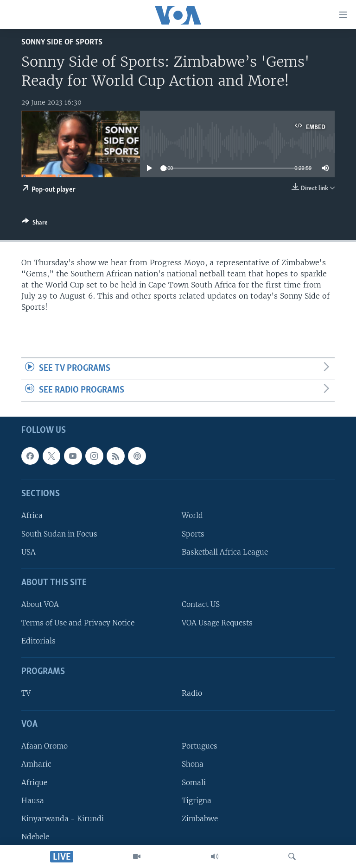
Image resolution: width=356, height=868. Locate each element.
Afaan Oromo (44, 746)
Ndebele (35, 837)
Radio (192, 693)
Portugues (200, 746)
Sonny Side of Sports (62, 42)
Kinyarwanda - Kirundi (63, 819)
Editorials (38, 641)
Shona (193, 764)
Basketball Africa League (225, 552)
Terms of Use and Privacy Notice (78, 622)
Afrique (34, 782)
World (192, 515)
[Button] (35, 224)
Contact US (201, 604)
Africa (32, 515)
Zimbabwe (200, 819)
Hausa (33, 800)
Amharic (36, 764)
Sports (193, 534)
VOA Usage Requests (217, 622)
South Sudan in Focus (59, 534)
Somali (194, 782)
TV (26, 693)
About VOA (40, 604)
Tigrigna (197, 800)
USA (29, 552)
